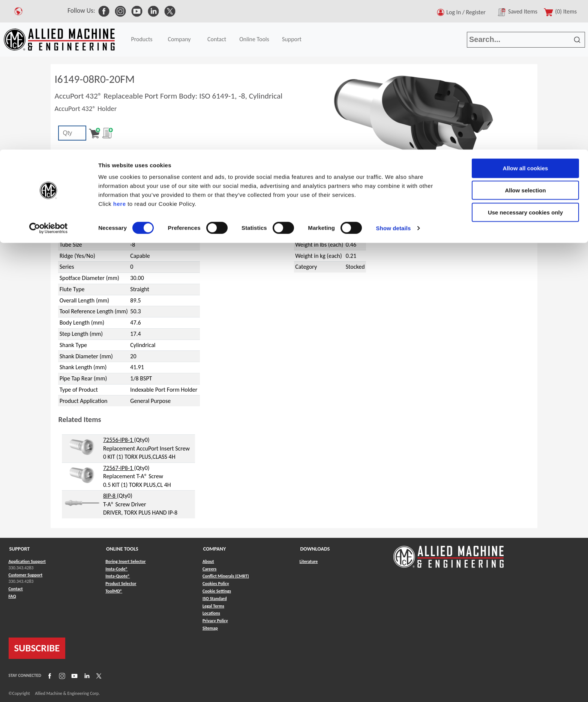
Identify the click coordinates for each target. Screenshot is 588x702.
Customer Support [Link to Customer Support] (26, 575)
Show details (394, 79)
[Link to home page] (448, 553)
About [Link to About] (208, 561)
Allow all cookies (526, 19)
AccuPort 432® (88, 186)
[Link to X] (98, 675)
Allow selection (525, 41)
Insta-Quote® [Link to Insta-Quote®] (118, 576)
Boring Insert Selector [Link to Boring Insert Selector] (125, 561)
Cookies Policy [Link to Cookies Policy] (216, 584)
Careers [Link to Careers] (209, 569)
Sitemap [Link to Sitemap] (210, 628)
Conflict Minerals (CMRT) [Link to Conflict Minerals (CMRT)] (226, 576)
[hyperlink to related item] (82, 447)
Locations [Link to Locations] (211, 613)
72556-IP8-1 (118, 440)
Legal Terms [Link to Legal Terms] (213, 606)
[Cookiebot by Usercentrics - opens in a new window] (49, 79)
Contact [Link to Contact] (16, 589)
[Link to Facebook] (49, 675)
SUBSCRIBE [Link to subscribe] (37, 648)
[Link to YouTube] (73, 675)
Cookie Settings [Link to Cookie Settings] (217, 591)
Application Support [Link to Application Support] (27, 561)
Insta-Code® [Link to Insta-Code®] (116, 569)
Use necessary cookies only (525, 63)
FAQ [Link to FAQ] (12, 596)
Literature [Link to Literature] (309, 561)
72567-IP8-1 (118, 468)
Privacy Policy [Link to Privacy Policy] (215, 621)
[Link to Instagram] (61, 675)
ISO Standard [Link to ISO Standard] (215, 599)
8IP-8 (110, 496)
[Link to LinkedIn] (86, 675)
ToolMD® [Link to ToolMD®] (114, 591)
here (120, 54)
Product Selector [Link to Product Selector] (121, 584)
